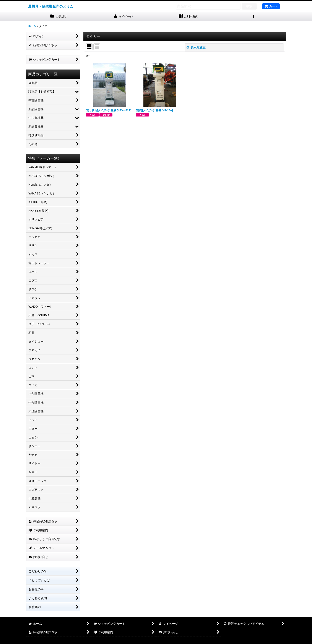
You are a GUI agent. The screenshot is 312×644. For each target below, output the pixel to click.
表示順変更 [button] (196, 47)
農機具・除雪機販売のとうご (51, 6)
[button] (253, 17)
